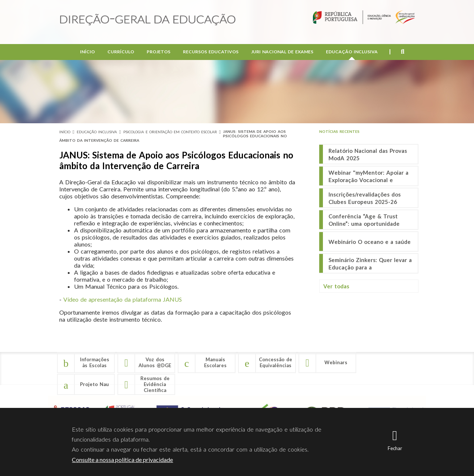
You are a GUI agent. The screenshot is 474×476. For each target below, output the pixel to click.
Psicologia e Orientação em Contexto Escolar (170, 132)
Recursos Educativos (211, 52)
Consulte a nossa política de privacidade (122, 460)
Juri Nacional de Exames (282, 52)
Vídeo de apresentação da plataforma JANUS (123, 299)
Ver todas (336, 286)
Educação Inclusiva (352, 52)
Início (87, 52)
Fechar (395, 448)
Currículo (121, 52)
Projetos (158, 52)
